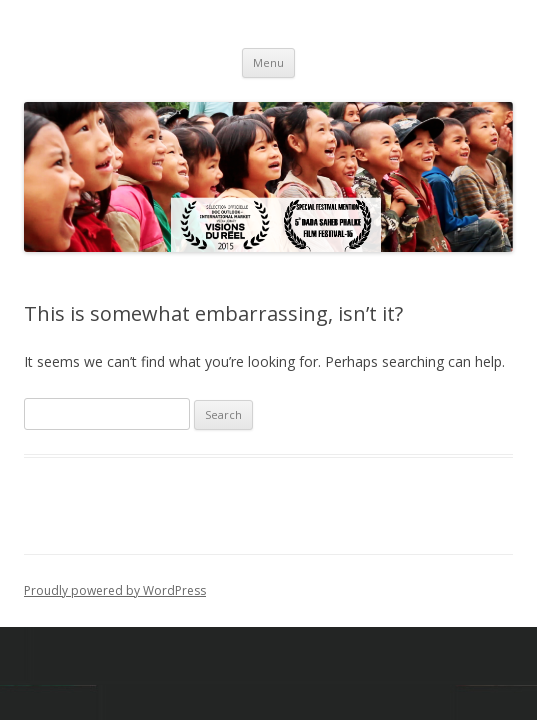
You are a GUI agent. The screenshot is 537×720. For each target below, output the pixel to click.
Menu (268, 62)
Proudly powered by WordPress (115, 590)
